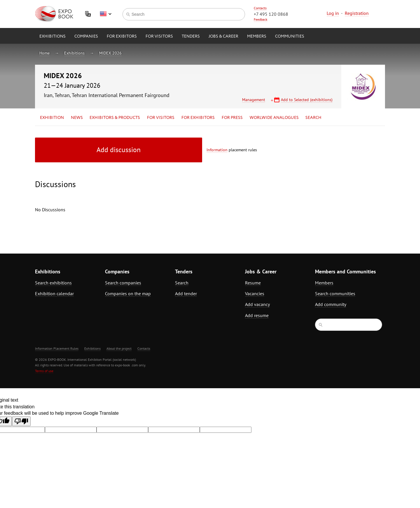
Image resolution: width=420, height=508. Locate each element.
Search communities (335, 293)
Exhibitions (52, 36)
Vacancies (255, 293)
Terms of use (44, 371)
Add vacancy (257, 304)
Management (254, 100)
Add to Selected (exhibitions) (307, 100)
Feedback (261, 19)
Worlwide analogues (274, 118)
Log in (333, 13)
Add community (331, 304)
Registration (357, 13)
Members (257, 36)
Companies (86, 36)
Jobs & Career (223, 36)
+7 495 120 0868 (271, 14)
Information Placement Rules (57, 348)
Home (44, 53)
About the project (119, 348)
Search (313, 118)
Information (217, 150)
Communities (290, 36)
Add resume (257, 315)
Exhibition (52, 118)
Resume (253, 283)
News (77, 118)
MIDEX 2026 (110, 53)
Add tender (186, 293)
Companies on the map (128, 293)
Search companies (123, 283)
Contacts (260, 8)
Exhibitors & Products (115, 118)
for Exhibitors (198, 118)
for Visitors (159, 36)
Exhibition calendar (54, 293)
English (106, 14)
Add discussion (119, 150)
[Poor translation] (21, 421)
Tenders (191, 36)
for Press (232, 118)
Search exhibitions (53, 283)
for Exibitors (122, 36)
